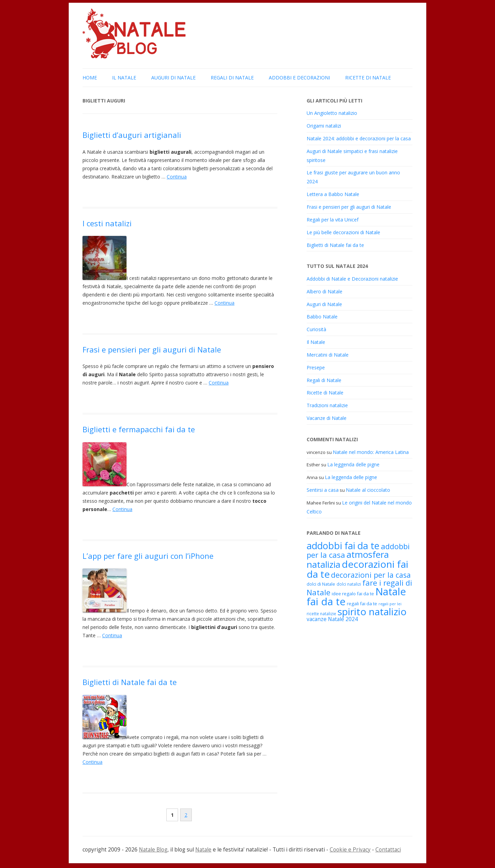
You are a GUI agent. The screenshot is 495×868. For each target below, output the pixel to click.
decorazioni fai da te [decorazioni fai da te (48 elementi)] (357, 569)
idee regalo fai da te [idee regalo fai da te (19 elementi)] (353, 594)
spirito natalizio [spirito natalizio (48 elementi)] (372, 611)
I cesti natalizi (107, 223)
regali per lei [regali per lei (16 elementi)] (390, 604)
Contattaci (388, 850)
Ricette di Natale (368, 78)
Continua (177, 177)
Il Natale (124, 78)
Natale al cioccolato (368, 490)
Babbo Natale (322, 317)
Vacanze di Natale (327, 418)
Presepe (316, 367)
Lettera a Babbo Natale (333, 194)
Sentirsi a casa (323, 490)
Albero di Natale (324, 291)
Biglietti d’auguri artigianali (132, 135)
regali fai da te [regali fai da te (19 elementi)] (362, 604)
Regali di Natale (232, 78)
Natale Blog (153, 850)
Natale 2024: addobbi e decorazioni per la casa (359, 138)
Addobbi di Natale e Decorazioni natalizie (352, 279)
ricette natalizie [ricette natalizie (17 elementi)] (321, 614)
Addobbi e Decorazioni (299, 78)
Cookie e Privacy (350, 850)
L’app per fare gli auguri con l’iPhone (148, 556)
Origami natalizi (324, 126)
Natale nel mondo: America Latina (371, 452)
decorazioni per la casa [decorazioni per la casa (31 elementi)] (371, 575)
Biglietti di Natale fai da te (130, 682)
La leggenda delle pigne (353, 464)
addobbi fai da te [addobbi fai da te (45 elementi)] (343, 546)
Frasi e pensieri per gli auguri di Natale (152, 349)
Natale (203, 850)
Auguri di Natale (173, 78)
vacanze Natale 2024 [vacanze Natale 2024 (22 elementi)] (332, 619)
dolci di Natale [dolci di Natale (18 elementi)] (321, 584)
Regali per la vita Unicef (333, 220)
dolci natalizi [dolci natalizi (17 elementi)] (349, 584)
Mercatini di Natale (328, 355)
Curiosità (316, 329)
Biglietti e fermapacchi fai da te (139, 429)
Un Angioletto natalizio (332, 113)
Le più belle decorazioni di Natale (343, 232)
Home (90, 78)
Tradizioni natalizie (327, 405)
